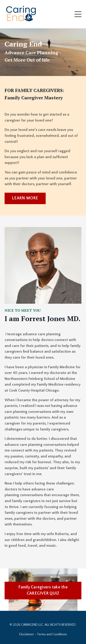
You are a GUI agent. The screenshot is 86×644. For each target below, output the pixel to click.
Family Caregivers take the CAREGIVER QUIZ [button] (43, 590)
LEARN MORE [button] (25, 198)
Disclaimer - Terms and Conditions (43, 634)
